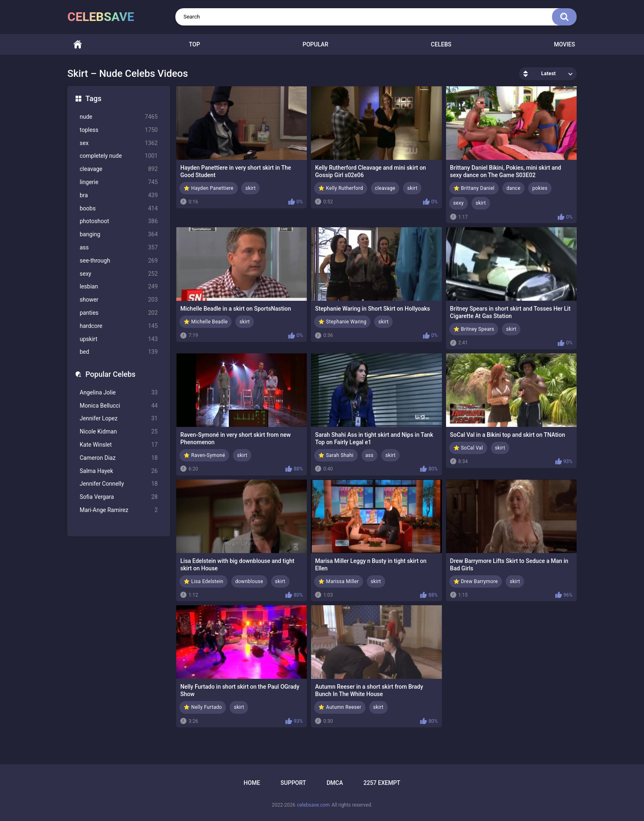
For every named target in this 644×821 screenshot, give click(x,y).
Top (194, 44)
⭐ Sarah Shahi (336, 455)
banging (119, 234)
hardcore (119, 326)
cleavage (119, 169)
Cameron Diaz (119, 458)
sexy (119, 274)
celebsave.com (313, 805)
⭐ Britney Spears (474, 329)
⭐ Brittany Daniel (474, 188)
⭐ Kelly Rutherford (340, 188)
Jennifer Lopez (119, 419)
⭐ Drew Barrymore (476, 581)
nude (119, 117)
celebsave (101, 17)
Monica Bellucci (119, 406)
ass (119, 248)
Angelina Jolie (119, 393)
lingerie (119, 182)
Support (293, 783)
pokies (540, 188)
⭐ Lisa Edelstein (204, 581)
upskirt (119, 339)
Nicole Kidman (119, 432)
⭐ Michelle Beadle (206, 322)
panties (119, 313)
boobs (119, 209)
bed (119, 352)
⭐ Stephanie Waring (342, 322)
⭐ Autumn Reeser (340, 707)
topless (119, 130)
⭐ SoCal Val (468, 448)
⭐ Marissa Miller (338, 581)
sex (119, 143)
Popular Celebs (110, 374)
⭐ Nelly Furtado (203, 707)
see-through (119, 261)
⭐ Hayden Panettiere (209, 188)
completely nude (119, 156)
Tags (93, 98)
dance (513, 188)
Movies (565, 44)
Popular (315, 44)
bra (119, 195)
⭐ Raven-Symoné (204, 455)
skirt (250, 188)
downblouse (249, 581)
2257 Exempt (382, 783)
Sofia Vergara (119, 497)
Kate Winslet (119, 445)
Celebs (441, 44)
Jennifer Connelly (119, 484)
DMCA (335, 783)
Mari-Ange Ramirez (119, 510)
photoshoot (119, 221)
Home (78, 45)
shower (119, 300)
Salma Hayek (119, 471)
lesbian (119, 287)
